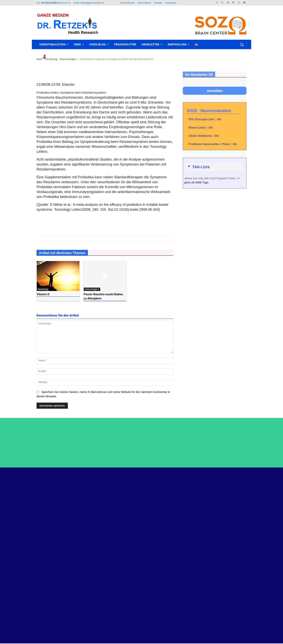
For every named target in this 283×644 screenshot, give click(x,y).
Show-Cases (197, 127)
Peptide (162, 492)
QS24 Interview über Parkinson (177, 580)
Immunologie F (92, 289)
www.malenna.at (40, 589)
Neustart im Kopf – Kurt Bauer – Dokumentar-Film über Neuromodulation (178, 503)
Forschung (43, 289)
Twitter (230, 500)
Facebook (232, 492)
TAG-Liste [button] (198, 167)
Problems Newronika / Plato (209, 144)
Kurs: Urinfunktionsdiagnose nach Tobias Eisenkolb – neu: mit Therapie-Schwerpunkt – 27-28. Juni (181, 529)
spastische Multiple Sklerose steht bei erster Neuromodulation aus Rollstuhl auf (182, 569)
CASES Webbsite (200, 136)
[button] (242, 44)
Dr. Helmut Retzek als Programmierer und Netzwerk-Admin (181, 516)
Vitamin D (42, 294)
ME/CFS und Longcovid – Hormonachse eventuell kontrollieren (181, 542)
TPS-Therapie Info (201, 119)
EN (219, 119)
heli (53, 57)
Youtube (231, 507)
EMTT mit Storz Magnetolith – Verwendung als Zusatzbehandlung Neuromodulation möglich (180, 555)
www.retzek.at (38, 577)
